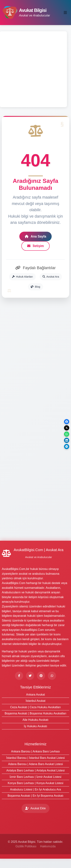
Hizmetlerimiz (36, 744)
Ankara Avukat (35, 695)
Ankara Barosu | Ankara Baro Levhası (35, 751)
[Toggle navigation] (65, 13)
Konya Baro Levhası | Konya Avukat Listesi (35, 783)
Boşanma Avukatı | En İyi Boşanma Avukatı (36, 796)
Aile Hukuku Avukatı (35, 720)
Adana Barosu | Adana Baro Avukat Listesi (35, 764)
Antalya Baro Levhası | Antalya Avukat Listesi (36, 770)
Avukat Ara (51, 277)
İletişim (36, 246)
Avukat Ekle (35, 808)
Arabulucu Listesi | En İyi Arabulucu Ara (35, 789)
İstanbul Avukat (35, 701)
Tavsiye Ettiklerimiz (35, 687)
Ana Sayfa (35, 236)
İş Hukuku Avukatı (36, 726)
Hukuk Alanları (23, 277)
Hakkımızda (48, 846)
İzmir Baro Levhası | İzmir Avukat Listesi (35, 777)
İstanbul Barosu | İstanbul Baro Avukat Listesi (35, 758)
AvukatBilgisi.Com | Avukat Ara (39, 550)
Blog (35, 287)
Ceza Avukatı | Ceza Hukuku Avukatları (36, 707)
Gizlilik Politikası (26, 846)
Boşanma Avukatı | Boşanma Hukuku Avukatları (36, 713)
